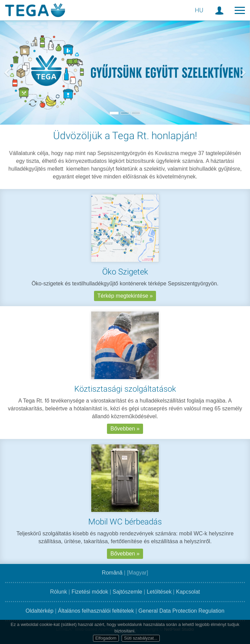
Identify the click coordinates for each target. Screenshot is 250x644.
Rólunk (59, 592)
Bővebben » (125, 433)
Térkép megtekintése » (125, 296)
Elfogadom (106, 638)
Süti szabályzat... (141, 638)
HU (199, 10)
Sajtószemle (128, 592)
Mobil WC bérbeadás (125, 526)
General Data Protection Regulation (181, 611)
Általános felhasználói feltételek (96, 611)
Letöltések (159, 592)
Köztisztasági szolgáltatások (125, 393)
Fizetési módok (90, 592)
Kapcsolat (188, 592)
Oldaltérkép (40, 611)
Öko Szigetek (125, 272)
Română (112, 573)
